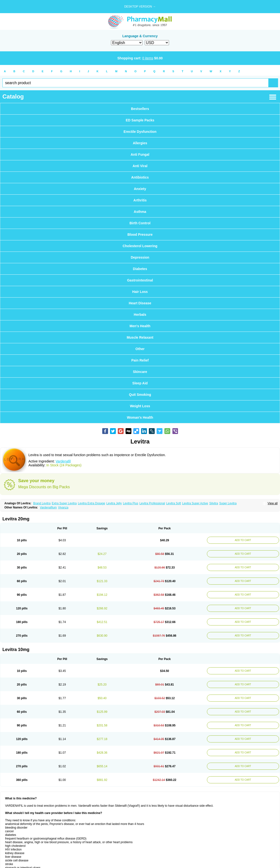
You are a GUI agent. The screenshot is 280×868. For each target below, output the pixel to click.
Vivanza (63, 507)
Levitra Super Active (195, 503)
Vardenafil (63, 461)
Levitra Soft (174, 503)
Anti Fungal (140, 154)
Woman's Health (140, 417)
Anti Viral (140, 166)
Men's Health (140, 326)
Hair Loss (140, 292)
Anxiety (140, 189)
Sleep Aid (140, 383)
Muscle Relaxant (140, 337)
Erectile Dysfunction (140, 132)
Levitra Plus (131, 503)
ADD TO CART (242, 540)
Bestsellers (140, 109)
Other (140, 349)
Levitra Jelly (114, 503)
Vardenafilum (48, 507)
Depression (140, 257)
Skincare (140, 372)
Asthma (140, 212)
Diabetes (140, 269)
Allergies (140, 143)
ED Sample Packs (140, 120)
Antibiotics (140, 177)
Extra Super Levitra (64, 503)
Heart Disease (140, 303)
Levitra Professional (152, 503)
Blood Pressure (140, 235)
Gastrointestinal (140, 280)
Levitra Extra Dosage (92, 503)
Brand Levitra (42, 503)
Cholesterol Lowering (140, 246)
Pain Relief (140, 360)
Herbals (140, 315)
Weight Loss (140, 406)
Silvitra (214, 503)
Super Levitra (228, 503)
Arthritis (140, 200)
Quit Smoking (140, 395)
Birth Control (140, 223)
